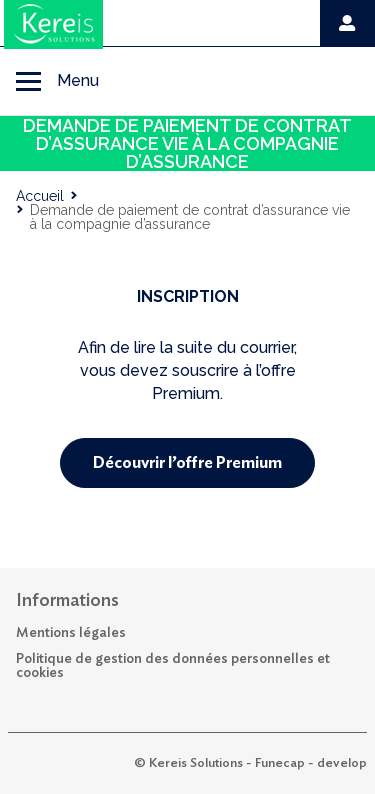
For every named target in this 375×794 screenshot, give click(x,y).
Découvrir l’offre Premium (187, 463)
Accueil (40, 196)
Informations (67, 601)
